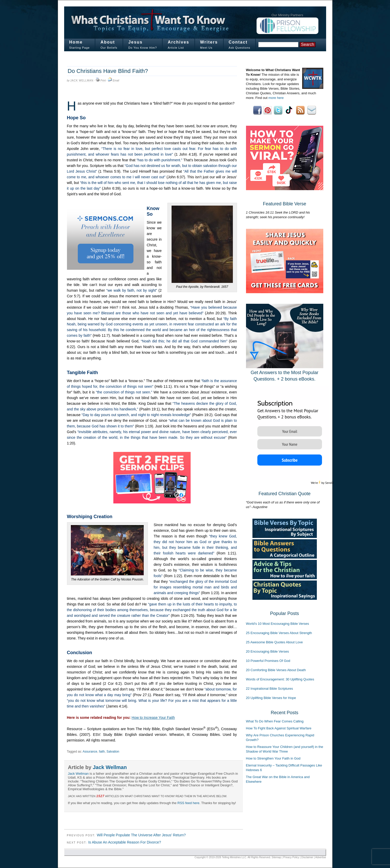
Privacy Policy (291, 857)
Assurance (90, 752)
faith (102, 752)
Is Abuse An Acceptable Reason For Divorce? (125, 842)
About (108, 42)
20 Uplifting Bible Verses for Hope (271, 698)
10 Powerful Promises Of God (268, 661)
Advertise (321, 857)
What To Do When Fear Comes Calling (275, 721)
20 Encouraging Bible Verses (268, 651)
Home (76, 42)
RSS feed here (188, 803)
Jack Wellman (82, 81)
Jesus (135, 42)
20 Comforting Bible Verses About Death (276, 670)
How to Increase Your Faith (153, 718)
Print (103, 81)
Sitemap (276, 857)
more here (276, 98)
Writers (209, 42)
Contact (238, 42)
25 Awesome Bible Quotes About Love (274, 642)
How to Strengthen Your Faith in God (273, 758)
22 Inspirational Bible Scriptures (270, 689)
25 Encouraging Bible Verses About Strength (279, 633)
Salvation (113, 752)
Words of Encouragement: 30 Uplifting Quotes (280, 679)
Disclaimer (307, 857)
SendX (329, 483)
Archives (179, 42)
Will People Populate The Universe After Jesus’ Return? (141, 835)
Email (116, 81)
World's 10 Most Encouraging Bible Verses (278, 624)
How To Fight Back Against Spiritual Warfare (279, 728)
